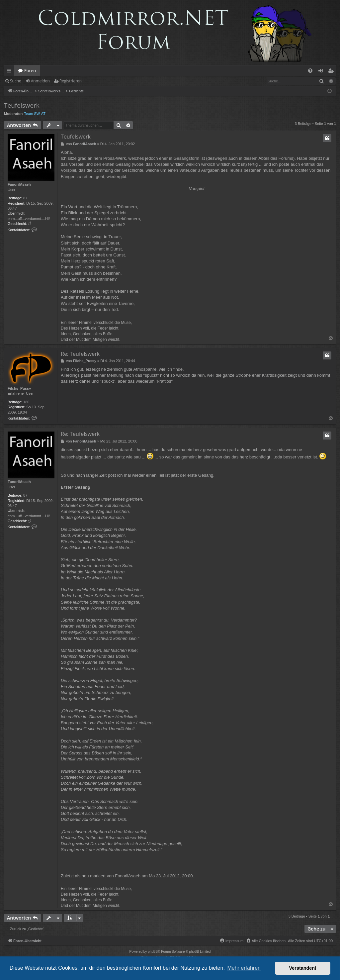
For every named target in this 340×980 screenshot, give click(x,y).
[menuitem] (310, 71)
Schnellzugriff (10, 72)
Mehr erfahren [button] (244, 968)
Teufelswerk (22, 105)
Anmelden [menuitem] (322, 72)
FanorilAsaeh (19, 184)
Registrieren (71, 81)
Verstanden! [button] (303, 968)
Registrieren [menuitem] (332, 72)
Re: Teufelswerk (80, 354)
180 (26, 402)
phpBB (153, 952)
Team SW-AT (35, 114)
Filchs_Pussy (19, 388)
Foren (30, 70)
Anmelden (40, 81)
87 (25, 198)
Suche (16, 81)
